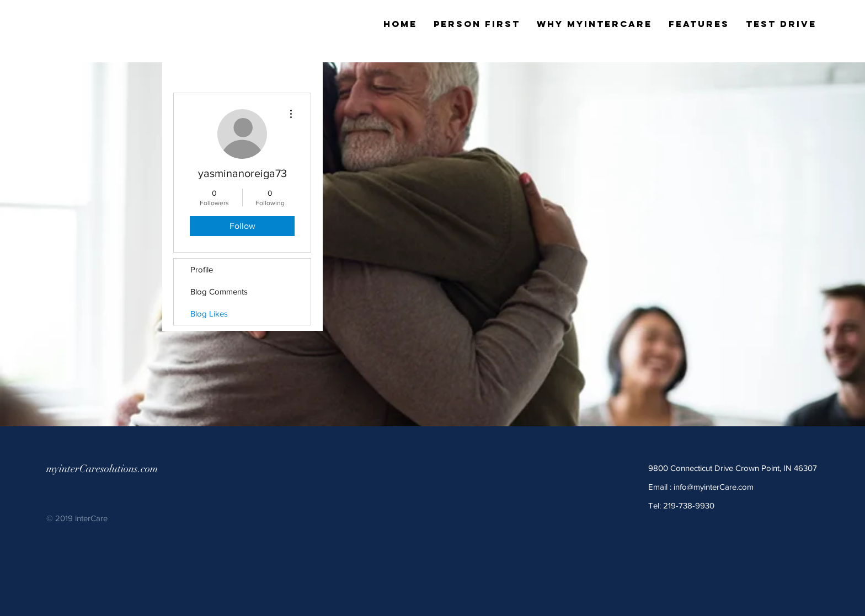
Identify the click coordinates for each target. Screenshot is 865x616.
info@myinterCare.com (714, 487)
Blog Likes (209, 314)
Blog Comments (219, 291)
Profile (202, 269)
